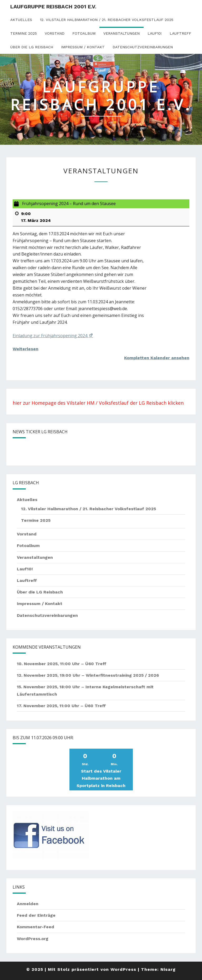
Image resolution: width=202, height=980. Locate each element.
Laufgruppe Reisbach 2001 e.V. (53, 7)
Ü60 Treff (96, 664)
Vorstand (55, 33)
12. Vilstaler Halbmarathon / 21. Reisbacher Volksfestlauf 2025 (107, 20)
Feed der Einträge (36, 915)
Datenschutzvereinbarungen (143, 47)
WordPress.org (33, 939)
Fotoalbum (84, 33)
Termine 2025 (24, 33)
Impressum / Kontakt (83, 47)
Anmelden (28, 904)
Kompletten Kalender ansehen (157, 358)
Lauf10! (155, 33)
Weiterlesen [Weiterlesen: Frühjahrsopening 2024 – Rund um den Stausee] (26, 349)
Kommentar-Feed (36, 927)
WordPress (123, 969)
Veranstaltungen (122, 33)
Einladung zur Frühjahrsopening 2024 (53, 336)
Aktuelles (21, 20)
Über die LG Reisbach (32, 47)
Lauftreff (180, 33)
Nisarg (168, 969)
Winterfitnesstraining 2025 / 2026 (122, 675)
